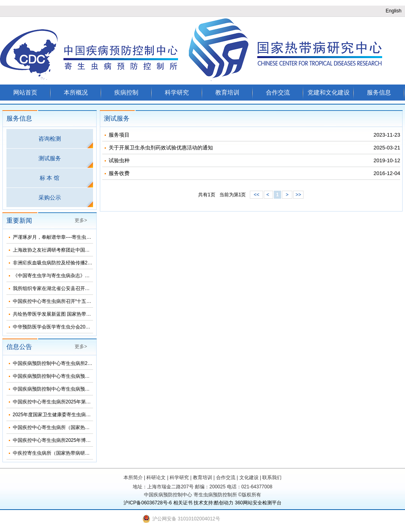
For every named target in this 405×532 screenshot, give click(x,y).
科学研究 (177, 92)
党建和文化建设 (329, 92)
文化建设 (249, 478)
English (394, 11)
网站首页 (25, 92)
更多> (81, 220)
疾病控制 (126, 92)
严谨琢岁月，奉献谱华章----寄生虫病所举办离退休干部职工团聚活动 (86, 237)
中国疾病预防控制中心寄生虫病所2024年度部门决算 (69, 363)
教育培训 (227, 92)
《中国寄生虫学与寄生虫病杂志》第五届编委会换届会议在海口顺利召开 (90, 276)
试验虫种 (119, 160)
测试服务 (50, 158)
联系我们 (272, 478)
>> (298, 195)
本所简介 (133, 478)
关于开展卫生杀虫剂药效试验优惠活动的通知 (161, 148)
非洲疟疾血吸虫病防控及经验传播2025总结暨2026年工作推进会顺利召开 (91, 263)
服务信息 (379, 92)
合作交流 (278, 92)
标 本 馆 (50, 178)
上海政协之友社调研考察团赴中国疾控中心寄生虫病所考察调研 (80, 250)
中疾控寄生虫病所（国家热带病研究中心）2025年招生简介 (76, 453)
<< (256, 195)
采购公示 (50, 197)
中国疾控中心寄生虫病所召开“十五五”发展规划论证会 (70, 301)
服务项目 (119, 135)
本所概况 (76, 92)
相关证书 (183, 503)
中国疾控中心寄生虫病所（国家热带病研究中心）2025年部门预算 (83, 427)
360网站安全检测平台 (258, 503)
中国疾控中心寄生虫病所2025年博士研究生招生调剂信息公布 (78, 440)
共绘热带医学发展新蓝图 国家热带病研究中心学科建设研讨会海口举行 (88, 314)
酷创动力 (224, 503)
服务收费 (119, 173)
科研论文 (156, 478)
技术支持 (203, 503)
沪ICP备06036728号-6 (148, 503)
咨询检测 (50, 139)
